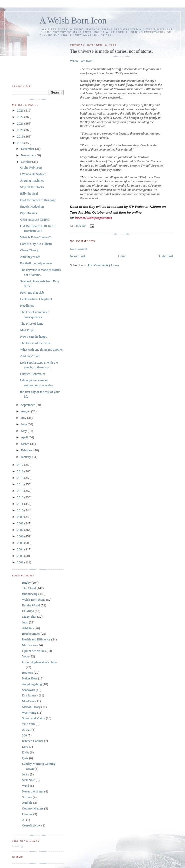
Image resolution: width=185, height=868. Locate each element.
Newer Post (77, 256)
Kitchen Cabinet (33, 741)
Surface (27, 797)
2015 (21, 478)
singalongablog (32, 684)
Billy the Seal (29, 193)
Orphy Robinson (31, 167)
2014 (21, 484)
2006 (21, 536)
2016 (21, 471)
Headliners (27, 305)
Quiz (25, 758)
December (28, 149)
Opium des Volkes (34, 651)
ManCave (28, 701)
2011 (21, 504)
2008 (21, 523)
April (25, 437)
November (28, 155)
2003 (21, 556)
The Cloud (29, 588)
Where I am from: (82, 61)
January (26, 457)
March (26, 444)
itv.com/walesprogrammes (93, 218)
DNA (25, 752)
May (24, 431)
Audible (27, 803)
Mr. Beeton (29, 645)
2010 (21, 510)
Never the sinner (33, 791)
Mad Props (27, 330)
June (24, 424)
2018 (21, 143)
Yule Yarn (28, 724)
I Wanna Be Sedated (33, 174)
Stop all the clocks (32, 187)
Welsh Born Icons (34, 600)
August (26, 411)
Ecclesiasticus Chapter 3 (36, 299)
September (28, 405)
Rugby (26, 583)
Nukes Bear (30, 678)
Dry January (30, 695)
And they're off (30, 257)
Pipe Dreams (28, 213)
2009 (21, 517)
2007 (21, 530)
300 (24, 735)
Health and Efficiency (36, 639)
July (24, 418)
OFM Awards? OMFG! (35, 219)
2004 (21, 549)
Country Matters (33, 808)
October (27, 162)
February (27, 450)
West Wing (29, 713)
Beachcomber (31, 634)
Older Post (166, 256)
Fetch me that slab (32, 292)
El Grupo (28, 611)
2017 (21, 465)
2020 (21, 130)
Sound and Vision (33, 718)
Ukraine (27, 814)
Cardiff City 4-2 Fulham (36, 244)
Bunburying (30, 594)
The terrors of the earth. (35, 343)
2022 (21, 117)
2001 (21, 562)
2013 (21, 491)
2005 (21, 543)
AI (24, 820)
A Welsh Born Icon (73, 21)
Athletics (28, 628)
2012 (21, 497)
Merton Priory (31, 707)
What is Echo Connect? (35, 237)
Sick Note (28, 780)
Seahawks (28, 690)
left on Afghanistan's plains (40, 662)
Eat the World (31, 605)
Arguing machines (32, 180)
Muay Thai (29, 617)
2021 (21, 123)
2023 (21, 110)
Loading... (19, 846)
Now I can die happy (33, 336)
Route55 (27, 673)
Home (122, 256)
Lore (25, 747)
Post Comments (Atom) (103, 265)
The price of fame (32, 323)
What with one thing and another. (42, 349)
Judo (25, 622)
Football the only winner (36, 263)
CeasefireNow (31, 825)
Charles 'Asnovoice (33, 374)
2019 (21, 136)
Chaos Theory (29, 250)
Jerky (25, 774)
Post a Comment (78, 249)
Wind (25, 786)
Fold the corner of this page (38, 200)
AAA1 (26, 730)
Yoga (25, 656)
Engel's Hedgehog (32, 206)
